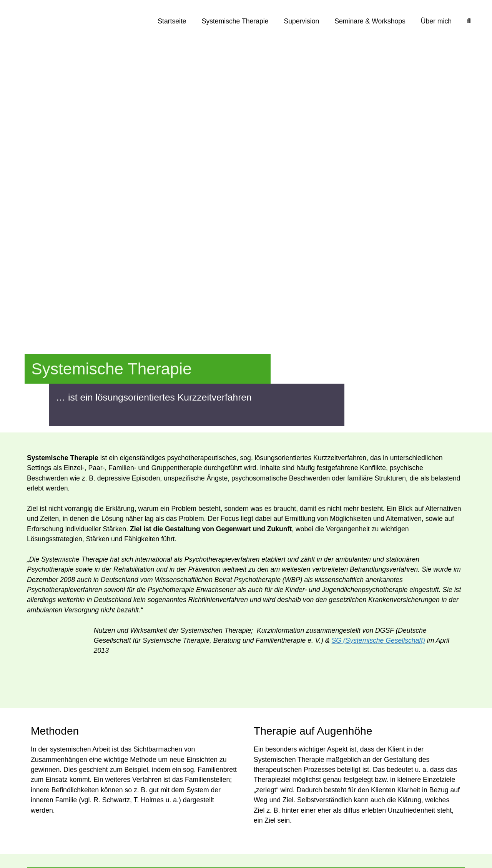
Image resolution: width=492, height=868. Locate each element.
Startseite (172, 21)
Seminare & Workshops (370, 21)
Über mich (436, 21)
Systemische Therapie (235, 21)
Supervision (301, 21)
